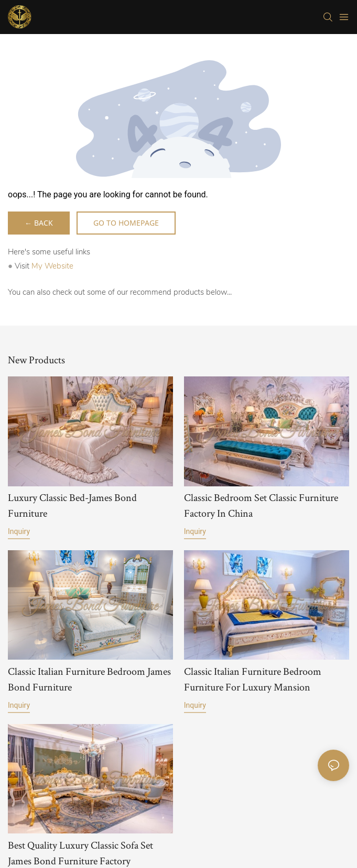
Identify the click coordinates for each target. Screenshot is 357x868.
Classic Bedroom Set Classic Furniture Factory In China (261, 505)
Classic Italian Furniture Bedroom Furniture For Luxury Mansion (253, 679)
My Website (52, 266)
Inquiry (19, 531)
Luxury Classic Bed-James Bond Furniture (72, 505)
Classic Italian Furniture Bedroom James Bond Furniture (89, 679)
